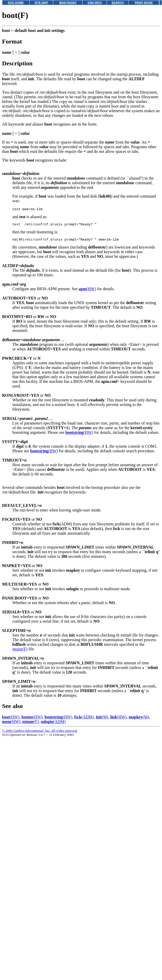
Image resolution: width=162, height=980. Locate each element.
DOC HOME (16, 3)
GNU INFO (95, 3)
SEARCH (118, 3)
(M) (102, 719)
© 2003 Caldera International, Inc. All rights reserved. (40, 733)
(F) (20, 651)
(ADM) (84, 719)
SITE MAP (41, 3)
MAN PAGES (68, 3)
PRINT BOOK (144, 3)
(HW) (87, 291)
